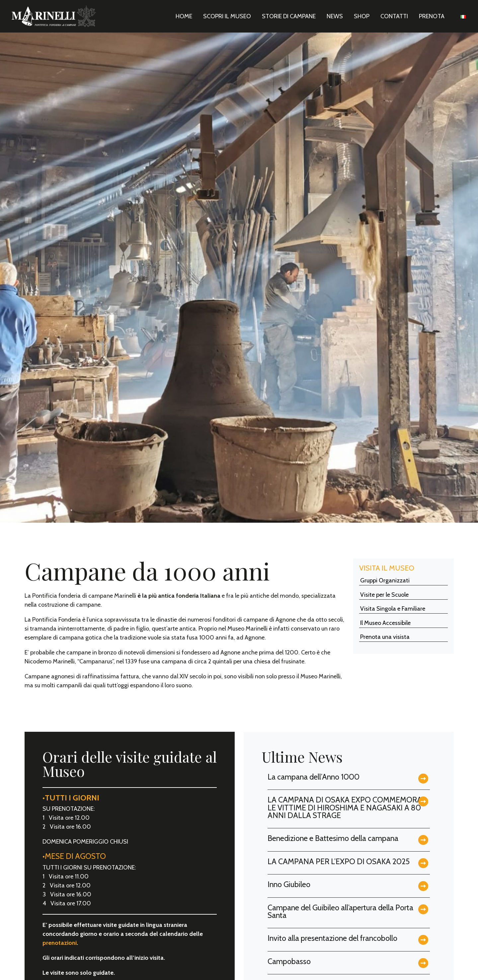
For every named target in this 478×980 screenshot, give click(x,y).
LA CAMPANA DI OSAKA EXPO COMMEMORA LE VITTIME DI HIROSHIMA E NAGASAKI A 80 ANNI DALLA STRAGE (345, 807)
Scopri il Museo (227, 16)
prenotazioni (60, 943)
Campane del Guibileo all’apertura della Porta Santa (340, 911)
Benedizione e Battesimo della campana (333, 838)
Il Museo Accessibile (385, 623)
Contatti (394, 16)
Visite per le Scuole (384, 595)
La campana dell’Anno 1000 (314, 777)
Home (184, 16)
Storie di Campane (289, 16)
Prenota (432, 16)
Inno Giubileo (289, 884)
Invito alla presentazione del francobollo (332, 938)
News (335, 16)
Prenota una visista (385, 637)
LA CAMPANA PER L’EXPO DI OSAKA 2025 (339, 861)
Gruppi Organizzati (385, 580)
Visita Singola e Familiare (393, 609)
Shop (362, 16)
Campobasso (289, 961)
